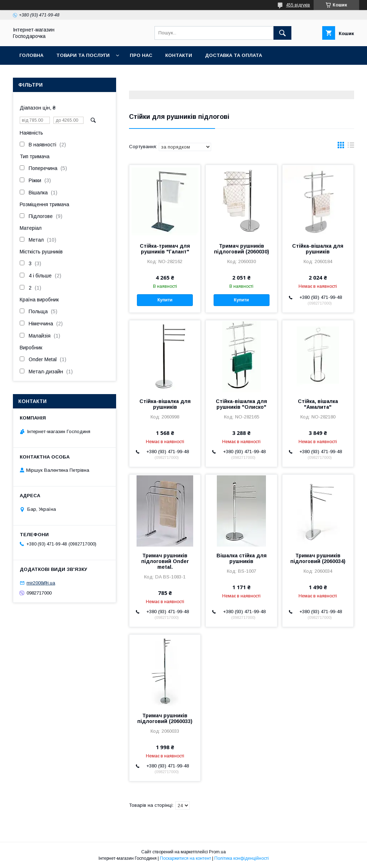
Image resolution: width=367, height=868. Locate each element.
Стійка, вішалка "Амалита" (318, 404)
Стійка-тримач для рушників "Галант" (165, 249)
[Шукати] (282, 33)
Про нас (141, 55)
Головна (31, 55)
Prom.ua (217, 852)
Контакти (179, 55)
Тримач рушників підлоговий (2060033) (165, 718)
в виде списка (351, 147)
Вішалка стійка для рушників (242, 558)
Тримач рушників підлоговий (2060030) (242, 249)
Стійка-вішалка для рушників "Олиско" (241, 404)
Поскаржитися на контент (185, 858)
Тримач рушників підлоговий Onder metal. (165, 561)
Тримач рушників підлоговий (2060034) (318, 558)
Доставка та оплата (233, 55)
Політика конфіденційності (242, 858)
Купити (165, 300)
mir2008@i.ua (41, 583)
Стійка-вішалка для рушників (318, 249)
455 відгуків (298, 5)
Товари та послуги (83, 55)
